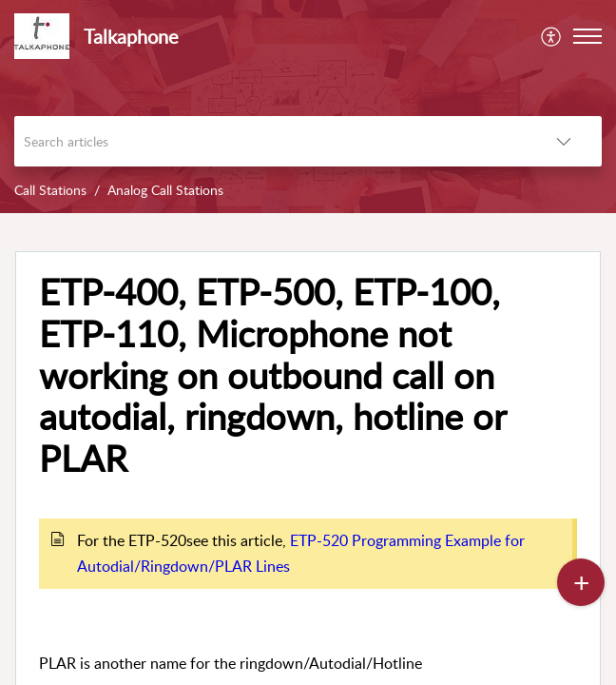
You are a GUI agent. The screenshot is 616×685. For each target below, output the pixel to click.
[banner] (308, 107)
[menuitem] (552, 36)
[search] (270, 141)
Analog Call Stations (165, 190)
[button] (552, 36)
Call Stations (50, 190)
